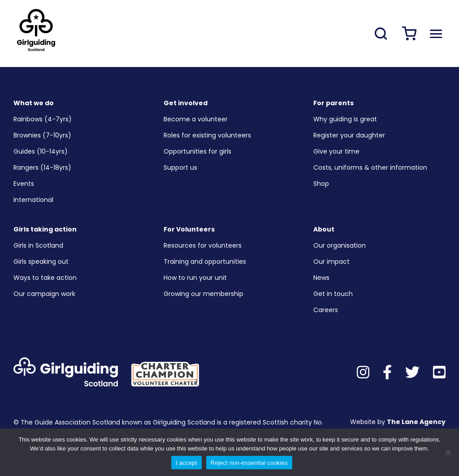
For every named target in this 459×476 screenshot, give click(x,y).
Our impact (331, 262)
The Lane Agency (416, 422)
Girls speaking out (41, 262)
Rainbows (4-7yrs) (43, 119)
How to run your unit (195, 278)
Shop (321, 184)
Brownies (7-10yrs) (42, 135)
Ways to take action (45, 278)
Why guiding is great (345, 119)
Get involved (186, 103)
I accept (186, 463)
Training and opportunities (205, 262)
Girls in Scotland (38, 245)
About (324, 229)
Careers (326, 310)
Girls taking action (45, 229)
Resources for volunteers (203, 245)
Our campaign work (44, 294)
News (321, 278)
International (33, 200)
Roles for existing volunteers (207, 135)
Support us (180, 167)
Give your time (336, 151)
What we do (34, 103)
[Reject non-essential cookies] (448, 452)
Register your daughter (349, 135)
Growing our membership (204, 294)
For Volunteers (189, 229)
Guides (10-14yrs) (41, 151)
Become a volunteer (196, 119)
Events (24, 184)
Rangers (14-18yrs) (42, 167)
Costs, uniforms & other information (370, 167)
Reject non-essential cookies (249, 463)
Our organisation (340, 245)
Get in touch (333, 294)
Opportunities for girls (197, 151)
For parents (333, 103)
